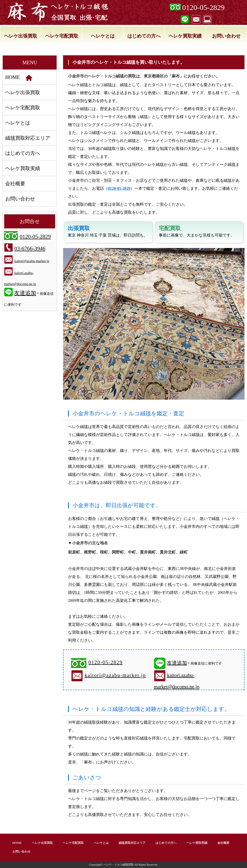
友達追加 (177, 663)
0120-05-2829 (203, 7)
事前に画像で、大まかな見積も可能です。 (197, 231)
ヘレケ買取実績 (185, 36)
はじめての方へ (144, 36)
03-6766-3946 (30, 248)
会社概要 (15, 184)
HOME (19, 78)
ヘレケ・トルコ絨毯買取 (119, 865)
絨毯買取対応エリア (28, 138)
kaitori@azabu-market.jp (115, 675)
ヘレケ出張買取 (21, 36)
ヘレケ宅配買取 (62, 36)
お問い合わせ (226, 36)
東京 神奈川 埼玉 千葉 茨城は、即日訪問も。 (108, 231)
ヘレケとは (103, 36)
